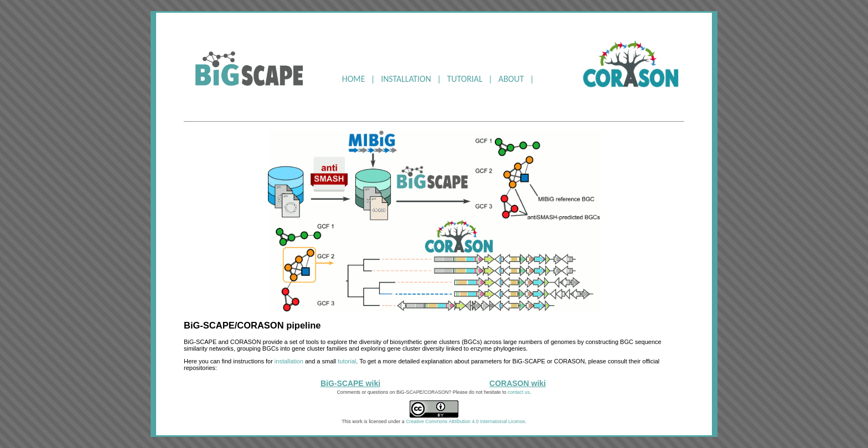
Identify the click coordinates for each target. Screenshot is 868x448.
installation (289, 361)
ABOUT (511, 79)
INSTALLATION (406, 79)
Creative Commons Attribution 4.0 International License (465, 421)
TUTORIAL (465, 79)
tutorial (347, 361)
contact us (519, 392)
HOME (354, 79)
